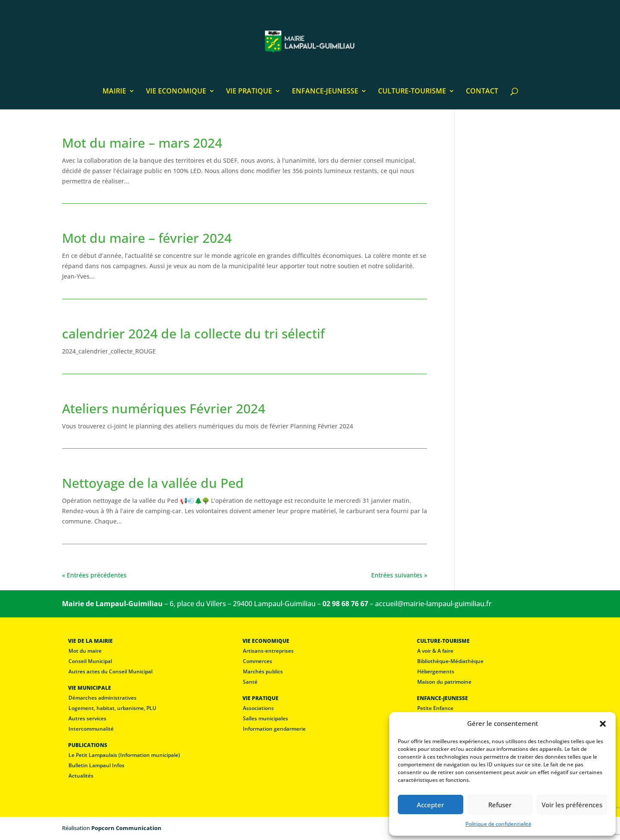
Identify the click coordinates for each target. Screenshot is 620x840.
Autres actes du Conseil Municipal (110, 671)
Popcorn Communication (126, 828)
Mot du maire (85, 651)
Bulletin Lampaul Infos (96, 765)
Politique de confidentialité (498, 824)
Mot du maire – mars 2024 (142, 143)
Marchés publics (263, 671)
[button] (603, 724)
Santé (250, 682)
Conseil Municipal (90, 661)
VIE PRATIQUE (249, 92)
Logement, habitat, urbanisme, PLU (112, 708)
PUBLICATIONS (88, 745)
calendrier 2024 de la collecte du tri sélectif (193, 333)
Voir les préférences (572, 805)
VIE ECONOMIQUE (176, 92)
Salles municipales (265, 718)
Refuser (500, 805)
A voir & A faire (435, 651)
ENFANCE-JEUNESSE (325, 92)
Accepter (430, 805)
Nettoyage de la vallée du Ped (153, 483)
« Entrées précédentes (94, 575)
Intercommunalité (91, 729)
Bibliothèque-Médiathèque (450, 661)
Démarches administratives (102, 698)
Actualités (81, 776)
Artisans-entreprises (268, 651)
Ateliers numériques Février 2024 (164, 408)
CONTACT (482, 92)
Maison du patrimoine (444, 682)
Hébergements (436, 671)
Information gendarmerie (274, 729)
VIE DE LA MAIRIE (90, 641)
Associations (258, 708)
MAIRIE (114, 92)
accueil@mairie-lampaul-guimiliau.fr (433, 604)
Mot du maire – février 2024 (147, 238)
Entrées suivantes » (399, 575)
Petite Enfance (435, 708)
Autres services (87, 718)
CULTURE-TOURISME (412, 92)
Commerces (257, 661)
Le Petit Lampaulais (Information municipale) (124, 755)
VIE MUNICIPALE (90, 688)
